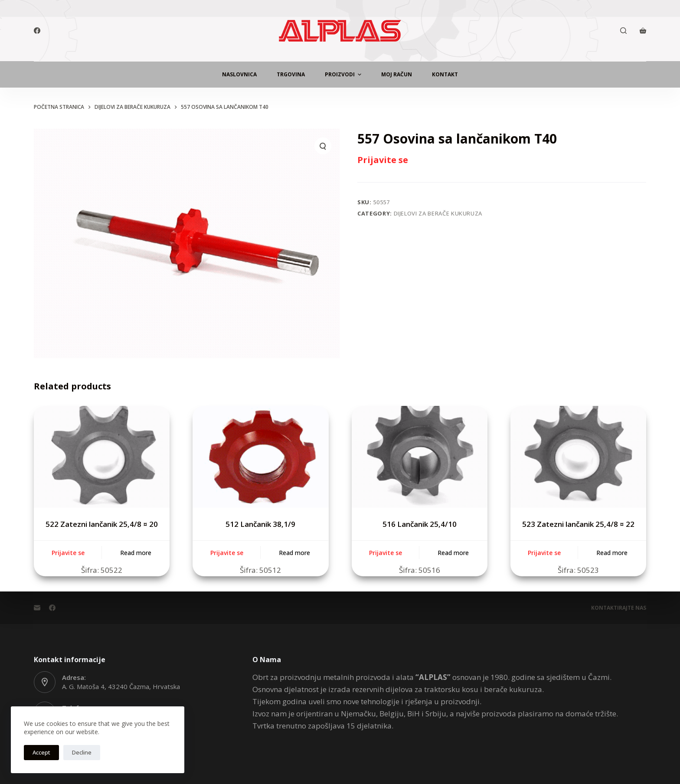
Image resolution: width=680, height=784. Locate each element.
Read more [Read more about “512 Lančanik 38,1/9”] (294, 553)
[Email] (37, 608)
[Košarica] (643, 31)
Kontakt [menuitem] (445, 74)
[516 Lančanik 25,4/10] (420, 457)
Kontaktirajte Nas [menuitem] (619, 608)
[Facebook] (37, 31)
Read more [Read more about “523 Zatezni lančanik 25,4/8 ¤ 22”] (612, 553)
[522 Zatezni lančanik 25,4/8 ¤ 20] (102, 457)
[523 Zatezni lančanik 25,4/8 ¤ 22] (578, 457)
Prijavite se (383, 160)
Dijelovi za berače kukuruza (438, 213)
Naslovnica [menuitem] (239, 74)
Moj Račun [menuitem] (397, 74)
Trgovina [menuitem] (291, 74)
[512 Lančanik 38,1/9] (260, 457)
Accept (41, 752)
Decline (82, 752)
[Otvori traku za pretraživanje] (623, 31)
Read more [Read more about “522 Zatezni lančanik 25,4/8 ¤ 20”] (136, 553)
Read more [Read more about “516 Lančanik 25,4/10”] (453, 553)
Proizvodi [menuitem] (344, 75)
